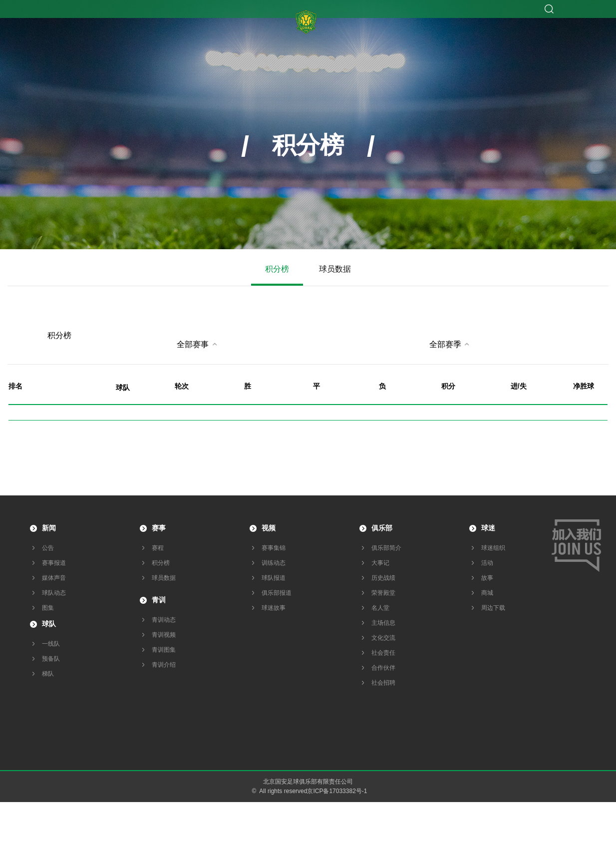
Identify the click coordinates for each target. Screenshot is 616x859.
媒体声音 (54, 578)
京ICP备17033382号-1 (337, 791)
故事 (487, 578)
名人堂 (380, 608)
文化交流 (383, 638)
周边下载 (493, 608)
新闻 (49, 528)
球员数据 (335, 269)
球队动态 (54, 593)
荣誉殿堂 (383, 593)
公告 (48, 548)
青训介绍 (164, 665)
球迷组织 (493, 548)
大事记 (380, 563)
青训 (159, 600)
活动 (487, 563)
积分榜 (277, 269)
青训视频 (164, 635)
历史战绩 (383, 578)
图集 (48, 608)
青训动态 (164, 620)
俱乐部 (382, 528)
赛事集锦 (274, 548)
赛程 (158, 548)
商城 (487, 593)
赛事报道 (54, 563)
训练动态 (274, 563)
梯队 (48, 674)
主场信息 (383, 623)
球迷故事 (274, 608)
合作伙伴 (383, 668)
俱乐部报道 (277, 593)
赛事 (159, 528)
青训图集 (164, 650)
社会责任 (383, 653)
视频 (269, 528)
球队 (49, 624)
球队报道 (274, 578)
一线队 (51, 644)
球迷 (488, 528)
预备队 (51, 659)
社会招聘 (383, 683)
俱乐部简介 (386, 548)
